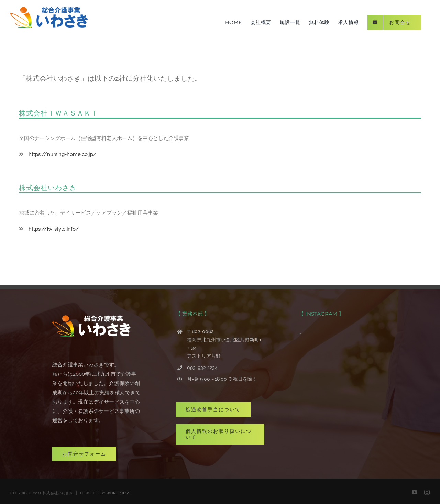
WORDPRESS (118, 493)
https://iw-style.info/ (51, 229)
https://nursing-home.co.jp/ (60, 154)
